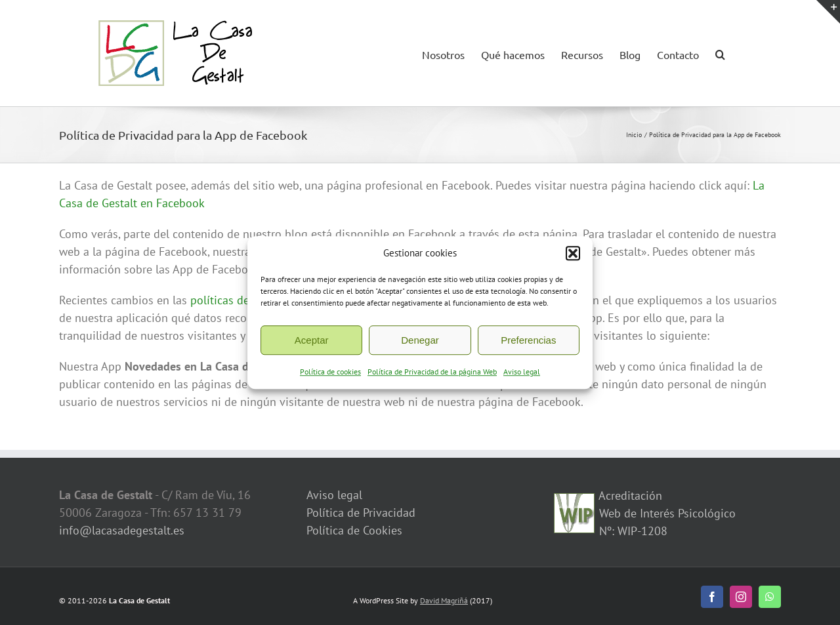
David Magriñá (444, 600)
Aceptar (312, 342)
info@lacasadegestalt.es (122, 530)
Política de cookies (330, 374)
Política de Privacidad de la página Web (432, 374)
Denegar (420, 342)
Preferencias (528, 342)
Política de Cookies (354, 530)
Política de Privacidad (361, 513)
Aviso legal (522, 374)
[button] (573, 255)
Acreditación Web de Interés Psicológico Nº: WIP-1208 (666, 513)
